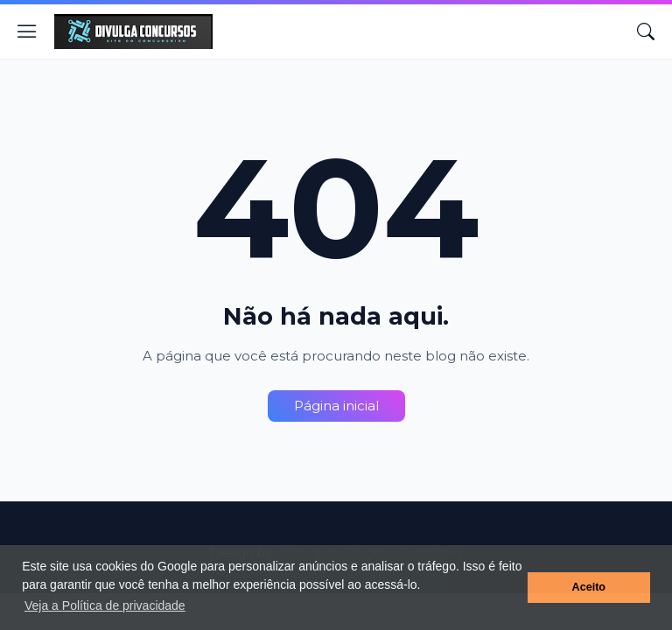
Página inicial (336, 406)
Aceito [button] (589, 587)
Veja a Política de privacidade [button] (105, 605)
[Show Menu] (27, 31)
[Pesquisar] (646, 31)
